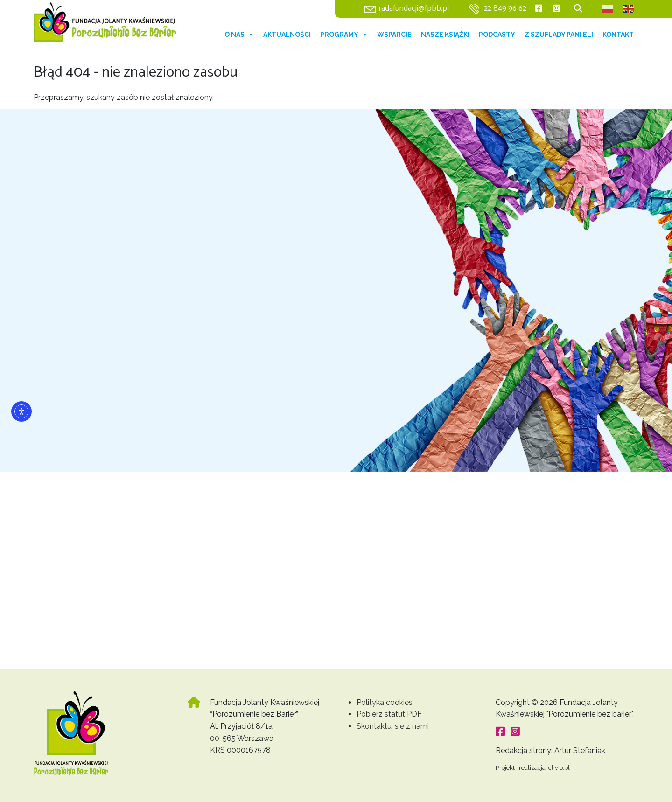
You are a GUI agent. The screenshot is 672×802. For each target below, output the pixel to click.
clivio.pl (559, 768)
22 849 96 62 (505, 9)
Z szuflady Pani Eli (559, 35)
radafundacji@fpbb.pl (414, 9)
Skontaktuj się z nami (393, 726)
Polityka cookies (385, 702)
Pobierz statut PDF (389, 714)
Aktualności (287, 35)
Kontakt (618, 35)
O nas (239, 35)
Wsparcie (394, 35)
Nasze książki (445, 35)
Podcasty (497, 35)
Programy (344, 35)
